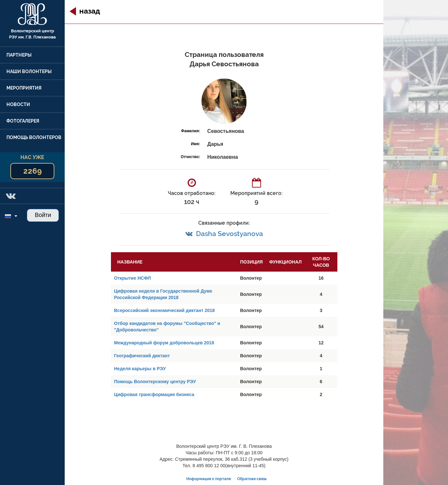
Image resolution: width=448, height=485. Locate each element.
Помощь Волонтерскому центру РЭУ (155, 382)
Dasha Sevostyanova (229, 234)
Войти (43, 215)
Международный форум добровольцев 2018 (164, 343)
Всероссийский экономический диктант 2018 (164, 310)
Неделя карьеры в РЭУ (140, 369)
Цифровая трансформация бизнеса (154, 394)
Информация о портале (209, 479)
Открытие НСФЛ (133, 278)
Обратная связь (252, 479)
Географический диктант (142, 356)
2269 (33, 171)
